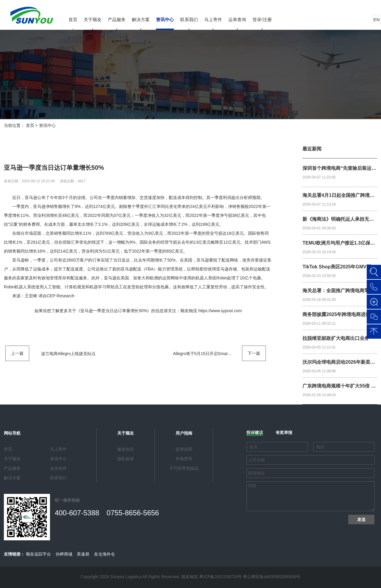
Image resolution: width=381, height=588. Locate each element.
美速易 (83, 554)
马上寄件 (213, 20)
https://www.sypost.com (220, 311)
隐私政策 (126, 459)
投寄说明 (184, 449)
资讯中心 (165, 20)
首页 (73, 20)
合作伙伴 (58, 468)
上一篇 (17, 353)
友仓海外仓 (104, 554)
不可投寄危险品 (184, 468)
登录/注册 (262, 20)
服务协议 (126, 449)
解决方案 (141, 20)
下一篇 (254, 353)
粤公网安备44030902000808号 (272, 577)
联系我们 (189, 20)
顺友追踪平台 (38, 554)
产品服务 (117, 20)
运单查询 (237, 20)
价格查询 (184, 459)
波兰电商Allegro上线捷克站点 (68, 354)
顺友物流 (189, 311)
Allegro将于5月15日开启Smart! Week (207, 354)
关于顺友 (93, 20)
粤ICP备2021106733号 (220, 577)
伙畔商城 (64, 554)
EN (376, 20)
